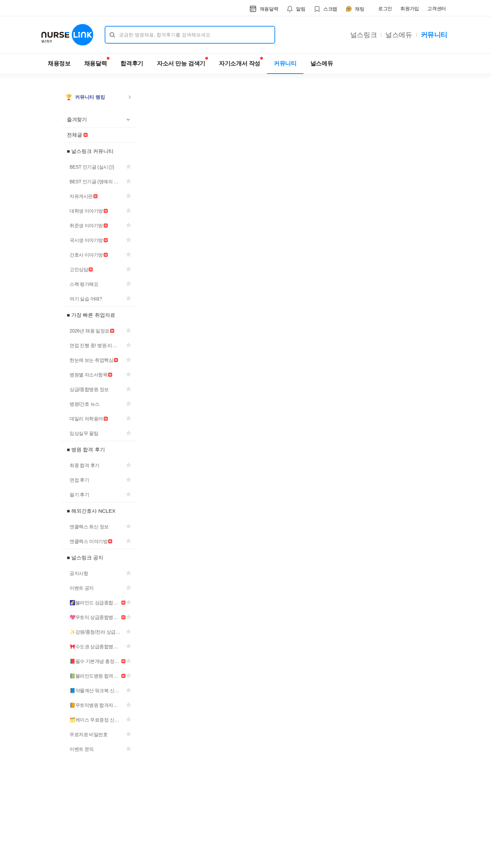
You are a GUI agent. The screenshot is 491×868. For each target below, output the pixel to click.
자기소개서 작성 (241, 62)
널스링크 (363, 35)
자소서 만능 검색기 (182, 62)
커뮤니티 (434, 35)
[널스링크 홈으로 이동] (67, 35)
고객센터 (437, 9)
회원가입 (410, 9)
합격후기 (132, 64)
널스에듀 (399, 35)
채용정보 (59, 64)
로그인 (385, 9)
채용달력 (97, 62)
